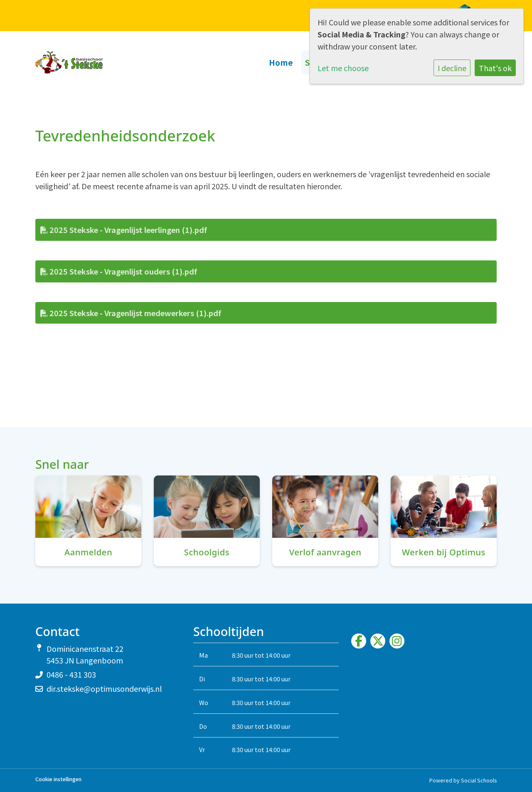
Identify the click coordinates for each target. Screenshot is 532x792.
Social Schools (479, 780)
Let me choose (343, 68)
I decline (452, 68)
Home (281, 62)
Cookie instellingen (58, 779)
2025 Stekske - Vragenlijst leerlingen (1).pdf (124, 230)
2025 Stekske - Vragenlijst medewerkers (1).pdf (131, 313)
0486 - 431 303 (71, 674)
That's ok (495, 68)
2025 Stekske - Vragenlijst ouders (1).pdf (119, 271)
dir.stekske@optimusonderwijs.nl (104, 688)
